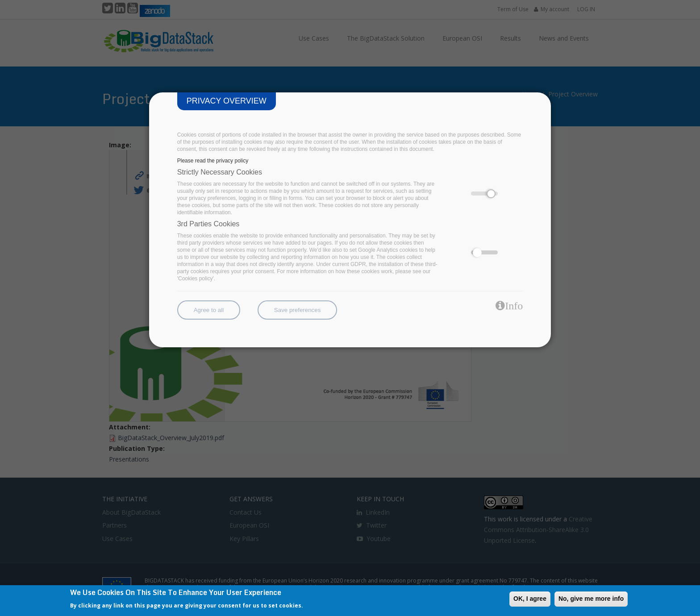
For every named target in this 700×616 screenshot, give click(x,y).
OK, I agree (530, 599)
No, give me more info (591, 599)
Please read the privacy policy (213, 161)
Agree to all (209, 310)
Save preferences (297, 310)
